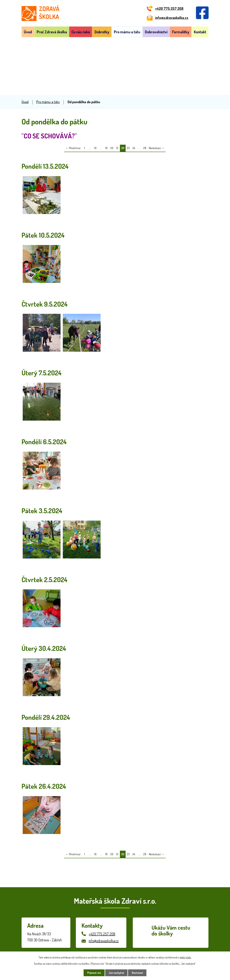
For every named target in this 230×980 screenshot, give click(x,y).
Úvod (28, 32)
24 (134, 148)
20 (112, 148)
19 (106, 148)
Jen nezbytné (116, 973)
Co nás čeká (81, 32)
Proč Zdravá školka (52, 32)
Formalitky (181, 32)
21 (117, 148)
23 (128, 148)
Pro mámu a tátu (127, 32)
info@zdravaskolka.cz (104, 941)
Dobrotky (102, 32)
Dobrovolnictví (156, 32)
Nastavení (139, 973)
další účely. (186, 957)
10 (95, 148)
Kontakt (200, 32)
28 (145, 148)
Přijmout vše (93, 973)
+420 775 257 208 (102, 934)
